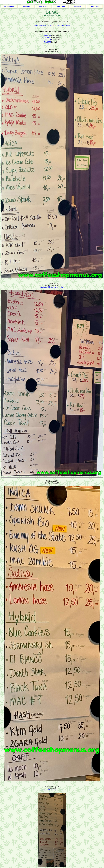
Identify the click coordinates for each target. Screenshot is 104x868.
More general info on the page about (52, 25)
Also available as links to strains (52, 287)
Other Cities (61, 6)
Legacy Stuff (95, 6)
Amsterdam (43, 6)
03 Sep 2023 (46, 42)
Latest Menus (9, 6)
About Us (78, 6)
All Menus (26, 6)
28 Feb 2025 (46, 35)
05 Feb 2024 (46, 40)
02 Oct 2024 (46, 38)
